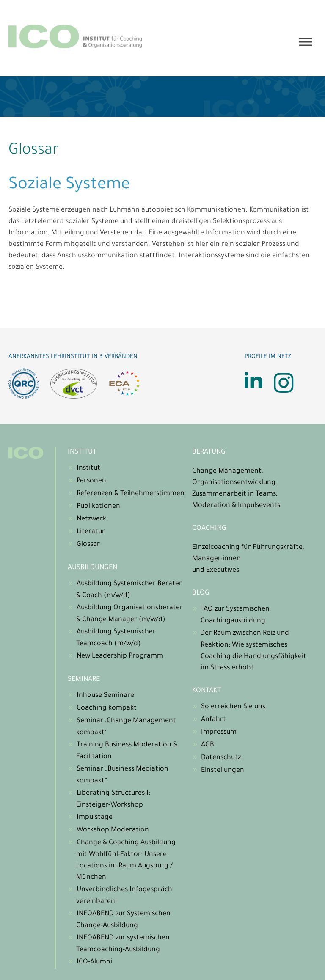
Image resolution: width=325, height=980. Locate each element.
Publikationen (98, 507)
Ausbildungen (92, 568)
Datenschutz (221, 758)
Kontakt (207, 691)
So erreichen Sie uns (233, 707)
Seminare (84, 680)
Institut (82, 452)
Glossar (88, 545)
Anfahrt (213, 720)
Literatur (91, 532)
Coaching (209, 529)
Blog (201, 593)
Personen (91, 481)
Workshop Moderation (113, 830)
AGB (208, 745)
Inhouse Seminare (105, 696)
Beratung (209, 452)
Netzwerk (91, 519)
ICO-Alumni (94, 962)
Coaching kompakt (107, 708)
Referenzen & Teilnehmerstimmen (131, 494)
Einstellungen (223, 771)
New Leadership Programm (120, 656)
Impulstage (95, 818)
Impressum (219, 732)
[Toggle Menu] (306, 42)
